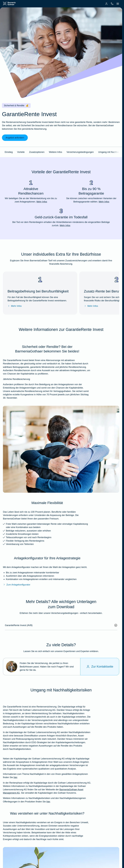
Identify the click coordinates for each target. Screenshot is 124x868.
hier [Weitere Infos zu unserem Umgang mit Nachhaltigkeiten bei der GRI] (15, 777)
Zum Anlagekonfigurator (17, 585)
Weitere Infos (55, 152)
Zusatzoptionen (37, 152)
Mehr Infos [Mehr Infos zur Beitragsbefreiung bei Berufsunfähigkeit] (15, 306)
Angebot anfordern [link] (15, 138)
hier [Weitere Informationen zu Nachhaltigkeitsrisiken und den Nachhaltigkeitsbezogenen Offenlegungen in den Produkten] (48, 802)
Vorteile (21, 152)
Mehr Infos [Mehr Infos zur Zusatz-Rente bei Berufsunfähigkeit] (91, 306)
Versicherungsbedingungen (80, 152)
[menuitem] (106, 4)
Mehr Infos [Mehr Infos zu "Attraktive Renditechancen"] (42, 202)
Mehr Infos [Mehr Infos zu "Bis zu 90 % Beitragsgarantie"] (104, 202)
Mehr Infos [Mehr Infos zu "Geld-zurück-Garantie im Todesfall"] (65, 225)
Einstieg (9, 152)
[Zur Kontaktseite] (100, 667)
